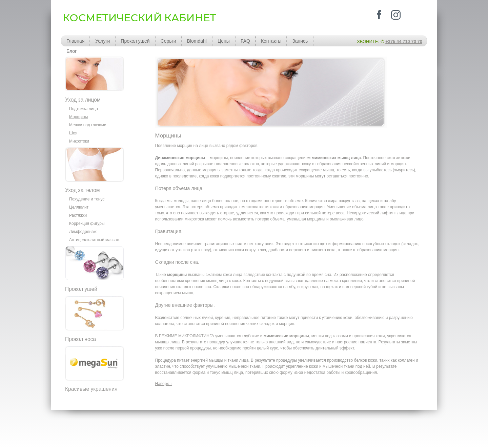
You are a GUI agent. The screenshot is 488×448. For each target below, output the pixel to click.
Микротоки (79, 141)
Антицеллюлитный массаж (94, 240)
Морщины (78, 117)
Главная (75, 41)
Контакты (271, 41)
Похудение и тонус (87, 199)
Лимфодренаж (83, 232)
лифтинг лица (393, 213)
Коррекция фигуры (87, 223)
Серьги (168, 41)
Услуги (103, 41)
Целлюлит (79, 207)
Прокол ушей (135, 41)
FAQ (245, 41)
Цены (224, 41)
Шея (73, 133)
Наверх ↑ (164, 384)
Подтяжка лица (84, 109)
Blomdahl (197, 41)
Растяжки (78, 215)
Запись (300, 41)
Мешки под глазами (88, 125)
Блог (72, 51)
